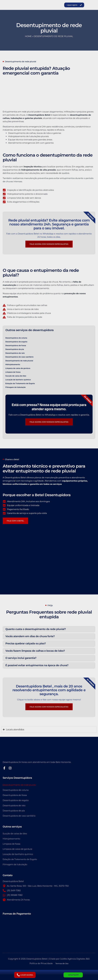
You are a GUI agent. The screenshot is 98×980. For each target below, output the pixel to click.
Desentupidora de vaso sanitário (19, 357)
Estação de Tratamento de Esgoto (20, 383)
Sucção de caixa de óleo (16, 376)
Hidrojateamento (13, 364)
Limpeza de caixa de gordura (18, 368)
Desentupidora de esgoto (16, 342)
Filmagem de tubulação (16, 387)
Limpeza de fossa (13, 372)
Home (28, 36)
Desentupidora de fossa (16, 345)
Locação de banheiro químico (18, 380)
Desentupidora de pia (15, 349)
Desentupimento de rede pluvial (19, 361)
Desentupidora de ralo (15, 353)
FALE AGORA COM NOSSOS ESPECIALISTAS (49, 707)
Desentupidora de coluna (16, 338)
